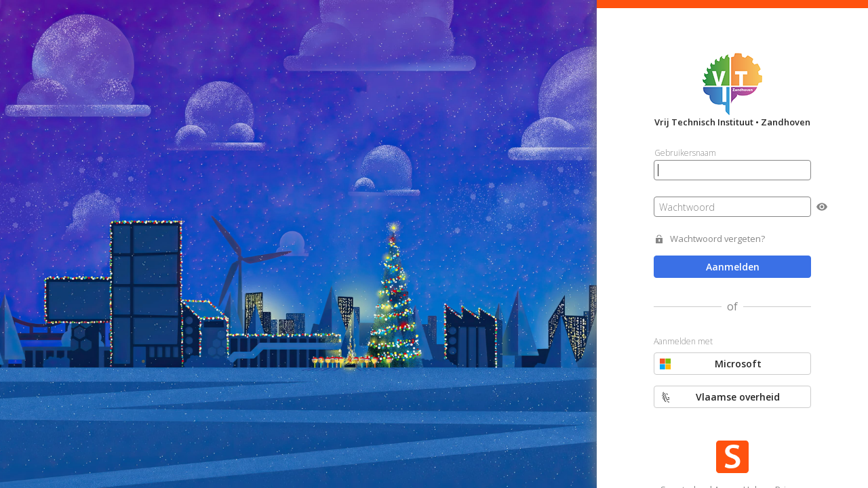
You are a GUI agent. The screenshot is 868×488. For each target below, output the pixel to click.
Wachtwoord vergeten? (717, 239)
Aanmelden (733, 267)
